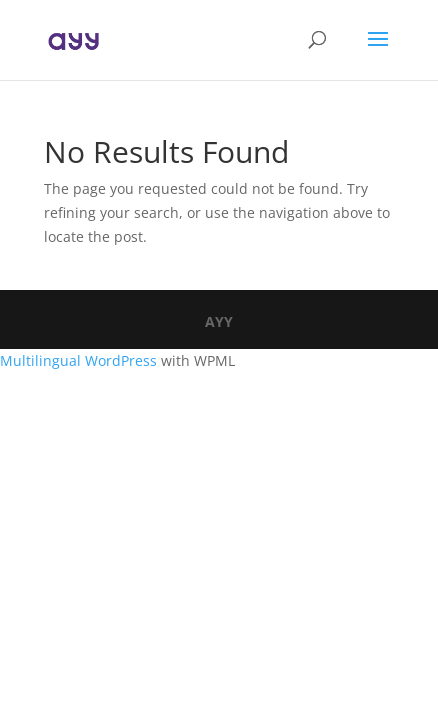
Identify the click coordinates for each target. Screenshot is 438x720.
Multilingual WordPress (78, 360)
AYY (219, 321)
